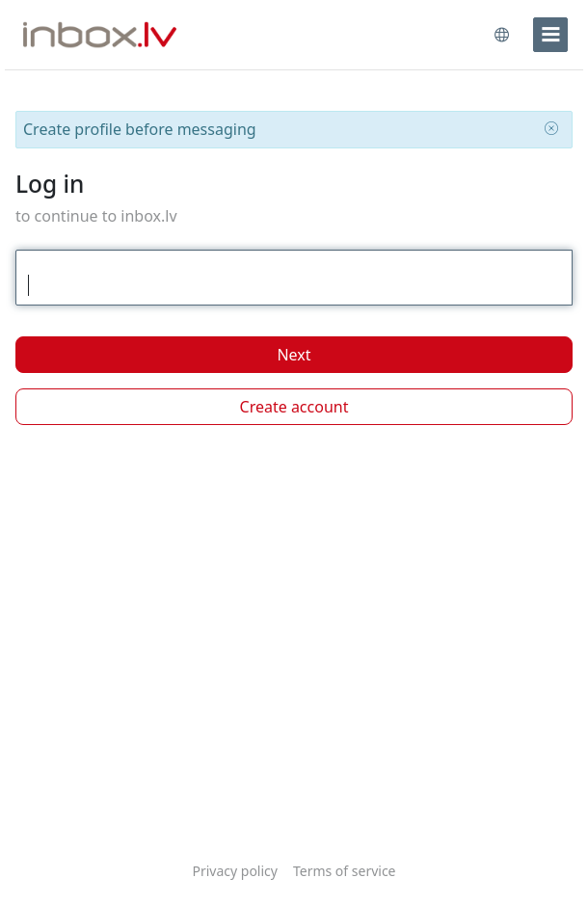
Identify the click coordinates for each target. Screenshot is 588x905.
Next (294, 355)
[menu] (550, 35)
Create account (294, 407)
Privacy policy (235, 871)
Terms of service (345, 871)
